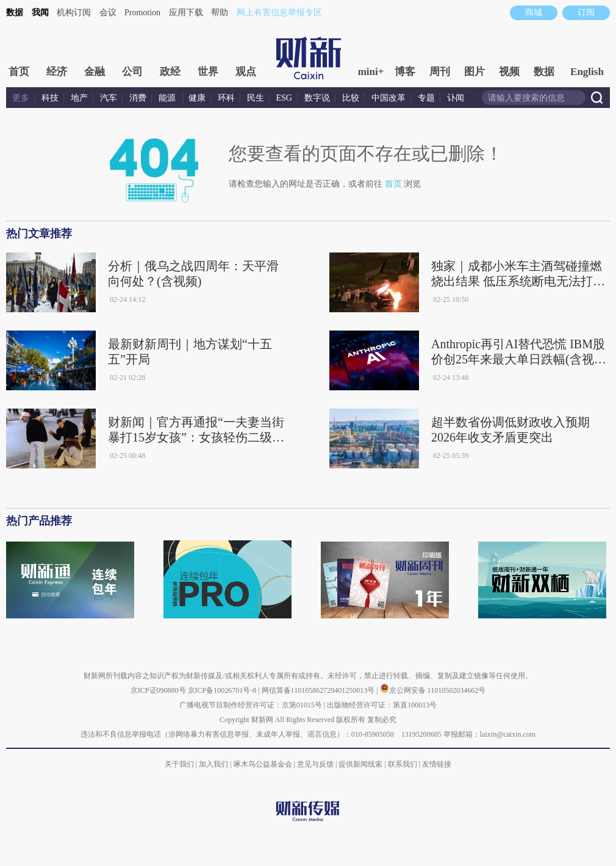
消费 (138, 98)
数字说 (317, 98)
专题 (426, 98)
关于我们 (179, 764)
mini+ (371, 72)
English (587, 72)
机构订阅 (74, 13)
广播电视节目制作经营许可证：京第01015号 (251, 705)
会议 (108, 13)
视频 (509, 72)
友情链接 (437, 764)
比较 (351, 98)
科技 (50, 98)
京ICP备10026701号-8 (223, 690)
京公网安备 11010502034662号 (433, 690)
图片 (475, 72)
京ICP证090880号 (158, 690)
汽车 (109, 98)
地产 (79, 98)
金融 (95, 72)
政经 (170, 72)
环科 (226, 98)
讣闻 (456, 98)
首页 (19, 72)
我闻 (40, 13)
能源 (168, 98)
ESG (284, 98)
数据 (15, 13)
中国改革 (389, 98)
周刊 (440, 72)
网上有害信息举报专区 (279, 13)
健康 (197, 98)
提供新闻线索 (360, 764)
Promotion (142, 13)
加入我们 (213, 764)
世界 (208, 72)
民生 (256, 98)
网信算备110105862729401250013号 (319, 690)
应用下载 (186, 13)
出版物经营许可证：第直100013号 (382, 705)
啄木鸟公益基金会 (264, 764)
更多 (21, 98)
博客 (405, 72)
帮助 (220, 13)
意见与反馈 (315, 764)
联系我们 (403, 764)
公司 (132, 72)
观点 (246, 72)
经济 (57, 72)
